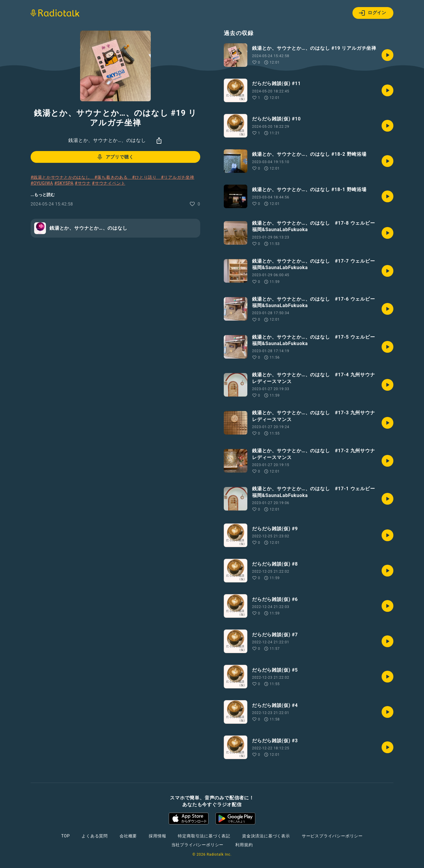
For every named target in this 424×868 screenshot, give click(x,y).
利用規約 (244, 845)
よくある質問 (95, 836)
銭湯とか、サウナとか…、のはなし (107, 140)
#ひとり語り (147, 177)
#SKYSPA (64, 183)
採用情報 (157, 836)
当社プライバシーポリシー (198, 845)
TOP (66, 836)
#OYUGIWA (42, 183)
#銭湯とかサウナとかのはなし (63, 177)
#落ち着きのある (113, 177)
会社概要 (128, 836)
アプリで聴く (115, 157)
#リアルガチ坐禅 (178, 177)
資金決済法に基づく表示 (266, 836)
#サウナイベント (109, 183)
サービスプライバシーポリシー (332, 836)
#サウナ (83, 183)
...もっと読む (43, 195)
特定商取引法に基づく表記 (204, 836)
